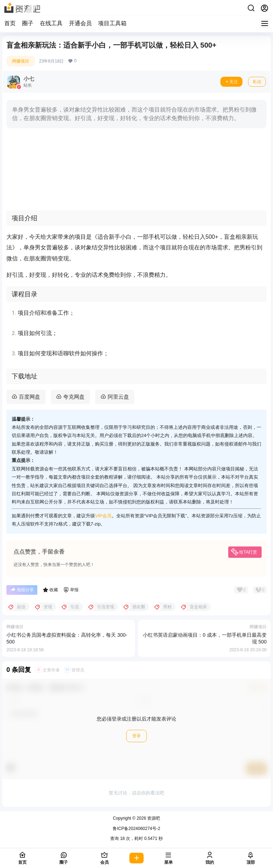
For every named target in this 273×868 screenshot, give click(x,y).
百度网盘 (30, 397)
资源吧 (153, 818)
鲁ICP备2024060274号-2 (136, 829)
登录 (136, 736)
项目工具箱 (112, 23)
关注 (231, 82)
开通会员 (80, 23)
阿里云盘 (118, 397)
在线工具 (51, 23)
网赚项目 (21, 61)
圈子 (28, 23)
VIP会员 (103, 516)
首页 (10, 23)
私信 (257, 82)
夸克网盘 (74, 397)
